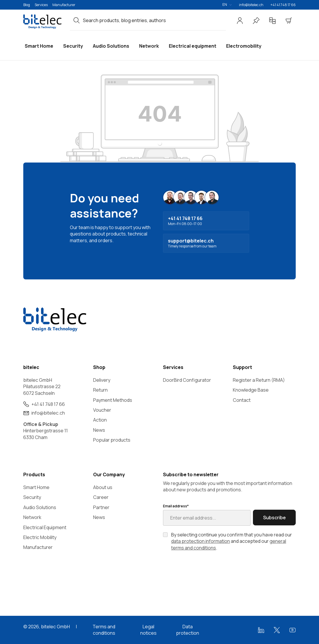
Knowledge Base (251, 390)
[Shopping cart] (289, 21)
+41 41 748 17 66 (283, 5)
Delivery (102, 380)
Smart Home (36, 487)
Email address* (176, 506)
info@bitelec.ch (251, 5)
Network (32, 517)
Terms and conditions (104, 630)
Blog (27, 5)
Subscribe (274, 518)
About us (103, 487)
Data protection (188, 630)
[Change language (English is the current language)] (227, 5)
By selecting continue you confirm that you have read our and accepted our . (232, 541)
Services (41, 5)
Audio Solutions (40, 507)
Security (32, 497)
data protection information (201, 541)
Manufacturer (64, 5)
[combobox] (154, 20)
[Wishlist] (256, 21)
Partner (101, 507)
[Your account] (240, 21)
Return (100, 390)
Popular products (112, 440)
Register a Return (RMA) (259, 380)
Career (101, 497)
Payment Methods (113, 400)
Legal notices (148, 630)
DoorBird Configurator (187, 380)
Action (100, 420)
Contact (242, 400)
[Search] (77, 20)
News (99, 430)
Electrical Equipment (45, 527)
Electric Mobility (40, 537)
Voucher (102, 410)
